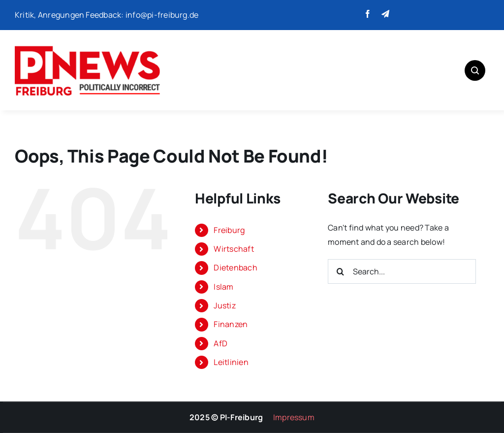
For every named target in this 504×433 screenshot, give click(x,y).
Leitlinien (231, 362)
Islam (223, 287)
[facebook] (368, 14)
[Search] (340, 271)
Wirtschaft (234, 249)
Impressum (294, 417)
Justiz (224, 305)
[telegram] (385, 14)
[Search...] (402, 271)
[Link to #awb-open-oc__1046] (475, 70)
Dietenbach (235, 267)
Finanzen (231, 324)
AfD (220, 343)
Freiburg (229, 230)
